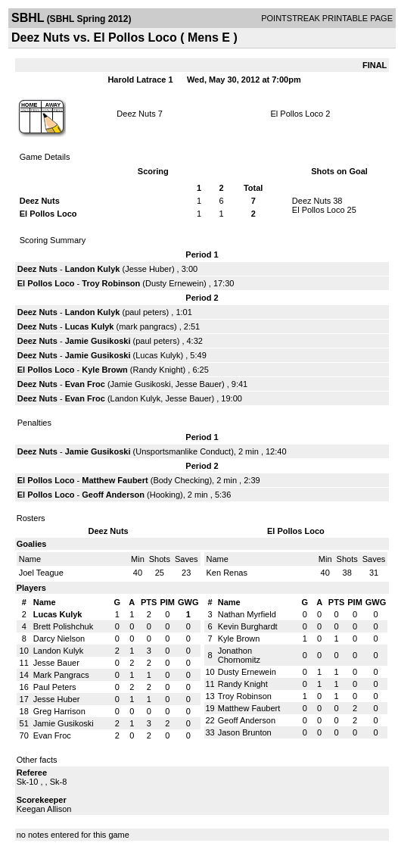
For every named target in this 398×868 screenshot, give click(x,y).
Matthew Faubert (115, 480)
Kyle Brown (105, 370)
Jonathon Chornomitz (239, 655)
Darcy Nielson (59, 639)
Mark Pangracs (61, 675)
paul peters (145, 312)
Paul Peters (55, 687)
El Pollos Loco (297, 114)
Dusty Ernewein (174, 283)
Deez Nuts (136, 114)
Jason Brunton (245, 732)
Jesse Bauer (199, 384)
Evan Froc (85, 384)
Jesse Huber (148, 269)
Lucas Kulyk (90, 326)
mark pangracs (146, 326)
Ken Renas (227, 573)
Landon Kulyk (93, 269)
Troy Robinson (111, 283)
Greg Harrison (59, 711)
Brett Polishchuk (63, 626)
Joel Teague (41, 573)
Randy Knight (158, 370)
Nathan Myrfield (247, 614)
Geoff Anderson (113, 495)
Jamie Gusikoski (98, 341)
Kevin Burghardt (248, 626)
